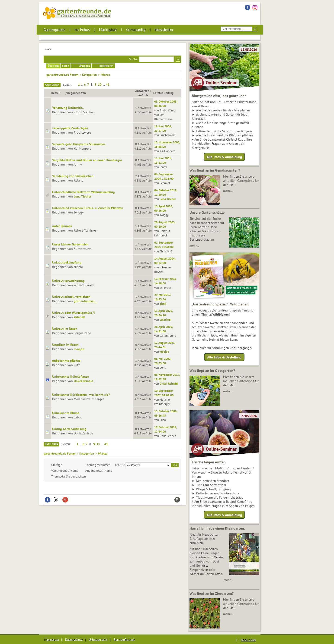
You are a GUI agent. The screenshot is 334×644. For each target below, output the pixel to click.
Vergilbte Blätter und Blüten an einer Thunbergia (87, 160)
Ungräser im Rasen (65, 345)
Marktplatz (108, 30)
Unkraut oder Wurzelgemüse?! (73, 313)
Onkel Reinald (83, 381)
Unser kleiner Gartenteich (70, 244)
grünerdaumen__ (86, 301)
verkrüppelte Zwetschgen (70, 128)
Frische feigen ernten (209, 462)
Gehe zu (120, 465)
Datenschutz (74, 640)
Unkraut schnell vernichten (71, 297)
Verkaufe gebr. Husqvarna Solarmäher (79, 144)
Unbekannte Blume (66, 413)
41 (108, 85)
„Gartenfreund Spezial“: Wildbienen (220, 304)
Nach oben (51, 444)
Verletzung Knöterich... (68, 108)
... (82, 85)
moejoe (79, 349)
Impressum (51, 640)
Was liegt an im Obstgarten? (212, 371)
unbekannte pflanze (66, 361)
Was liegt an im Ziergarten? (212, 593)
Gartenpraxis (54, 30)
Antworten (142, 91)
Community (136, 30)
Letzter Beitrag (163, 93)
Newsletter (164, 30)
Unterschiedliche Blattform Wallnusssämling (83, 192)
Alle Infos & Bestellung (224, 357)
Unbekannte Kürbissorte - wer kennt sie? (81, 395)
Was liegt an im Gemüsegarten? (215, 170)
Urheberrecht (98, 640)
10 (100, 85)
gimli (163, 304)
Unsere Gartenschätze (207, 212)
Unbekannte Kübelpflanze (71, 377)
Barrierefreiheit (124, 640)
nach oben (248, 640)
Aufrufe (143, 95)
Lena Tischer (83, 196)
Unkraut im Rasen (65, 329)
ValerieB (79, 317)
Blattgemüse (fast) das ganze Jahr (219, 96)
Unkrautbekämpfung (67, 262)
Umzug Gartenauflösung (69, 429)
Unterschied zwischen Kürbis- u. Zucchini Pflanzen (88, 208)
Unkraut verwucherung (68, 281)
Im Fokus (82, 30)
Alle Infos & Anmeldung (224, 157)
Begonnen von (77, 93)
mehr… (228, 191)
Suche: (134, 59)
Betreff (58, 93)
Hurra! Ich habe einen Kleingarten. (217, 528)
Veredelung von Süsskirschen (73, 176)
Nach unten (52, 85)
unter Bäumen (62, 226)
